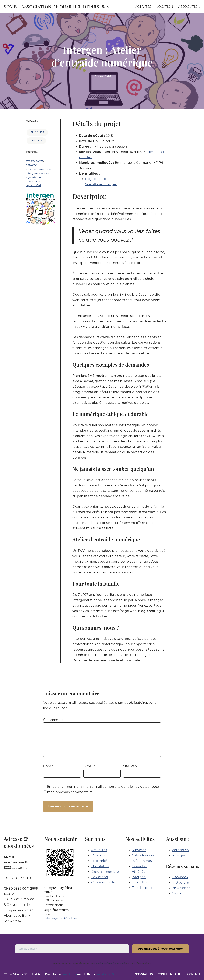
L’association (102, 855)
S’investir (139, 850)
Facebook (180, 877)
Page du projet (97, 179)
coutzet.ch (181, 850)
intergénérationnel (38, 173)
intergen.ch (182, 855)
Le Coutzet (100, 877)
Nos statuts (100, 866)
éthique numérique (38, 169)
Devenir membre (105, 872)
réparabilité (33, 185)
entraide (31, 165)
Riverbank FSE (106, 974)
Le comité (99, 861)
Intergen (139, 877)
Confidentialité (103, 882)
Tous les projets (144, 888)
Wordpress (70, 974)
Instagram (181, 883)
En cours (37, 133)
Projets (36, 141)
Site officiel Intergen (101, 184)
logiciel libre (33, 177)
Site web (130, 766)
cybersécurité (35, 161)
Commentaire (55, 720)
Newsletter (181, 888)
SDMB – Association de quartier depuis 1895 (56, 7)
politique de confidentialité (111, 963)
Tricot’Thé (140, 882)
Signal (177, 893)
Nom (48, 766)
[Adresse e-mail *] (72, 949)
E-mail (89, 766)
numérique (33, 181)
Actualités (99, 850)
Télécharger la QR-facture (61, 918)
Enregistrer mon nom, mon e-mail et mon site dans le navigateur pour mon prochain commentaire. (103, 789)
